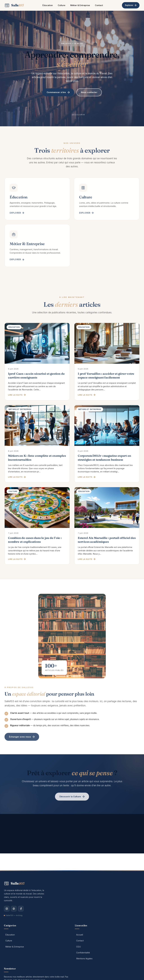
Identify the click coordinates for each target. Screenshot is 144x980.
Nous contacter (89, 93)
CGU (78, 947)
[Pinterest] (14, 909)
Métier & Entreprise (80, 5)
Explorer (131, 5)
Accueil (80, 935)
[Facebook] (21, 909)
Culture (62, 5)
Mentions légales (84, 959)
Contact (99, 5)
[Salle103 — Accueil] (14, 5)
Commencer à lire (58, 93)
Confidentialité (83, 953)
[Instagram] (7, 909)
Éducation (48, 5)
